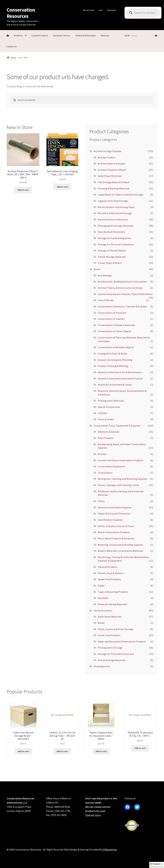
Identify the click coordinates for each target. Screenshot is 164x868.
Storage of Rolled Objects (112, 250)
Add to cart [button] (23, 190)
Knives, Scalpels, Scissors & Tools (116, 526)
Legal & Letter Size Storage (113, 201)
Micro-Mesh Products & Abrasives (116, 538)
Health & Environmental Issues (115, 385)
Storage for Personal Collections (116, 244)
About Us (105, 36)
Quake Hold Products (109, 579)
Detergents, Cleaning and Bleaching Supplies (122, 479)
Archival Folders (107, 157)
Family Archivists (103, 610)
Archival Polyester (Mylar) (112, 170)
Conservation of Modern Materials (116, 325)
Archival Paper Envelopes (112, 164)
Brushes (102, 454)
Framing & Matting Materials (114, 188)
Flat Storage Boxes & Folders (114, 182)
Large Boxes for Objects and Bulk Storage (120, 195)
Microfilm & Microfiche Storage (115, 213)
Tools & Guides (106, 419)
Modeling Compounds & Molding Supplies (120, 545)
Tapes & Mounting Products (113, 592)
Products (18, 36)
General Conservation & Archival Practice (120, 378)
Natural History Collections (113, 219)
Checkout (111, 10)
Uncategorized (102, 666)
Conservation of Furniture (112, 313)
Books (97, 269)
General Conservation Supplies (115, 507)
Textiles (102, 413)
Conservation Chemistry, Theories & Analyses (123, 306)
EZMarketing (110, 850)
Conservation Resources (21, 13)
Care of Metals (106, 300)
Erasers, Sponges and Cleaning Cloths (118, 485)
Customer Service (62, 36)
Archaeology (105, 275)
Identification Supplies (110, 520)
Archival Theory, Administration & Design (120, 288)
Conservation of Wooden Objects (116, 347)
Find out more (93, 815)
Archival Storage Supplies (108, 151)
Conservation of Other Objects (115, 331)
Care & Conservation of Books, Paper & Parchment (125, 294)
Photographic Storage (110, 648)
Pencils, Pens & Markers (111, 573)
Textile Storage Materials (112, 257)
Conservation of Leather (111, 319)
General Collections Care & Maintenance (120, 372)
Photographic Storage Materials (116, 226)
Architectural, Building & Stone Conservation (122, 282)
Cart (100, 10)
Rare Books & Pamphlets (111, 232)
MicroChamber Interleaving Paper (116, 207)
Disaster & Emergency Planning (115, 360)
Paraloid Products (108, 567)
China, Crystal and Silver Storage (116, 629)
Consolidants (105, 473)
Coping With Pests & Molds (113, 354)
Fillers (101, 501)
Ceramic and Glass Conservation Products (121, 460)
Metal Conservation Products (114, 532)
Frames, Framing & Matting (113, 366)
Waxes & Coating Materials (112, 604)
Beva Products (106, 438)
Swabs (101, 586)
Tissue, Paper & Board (110, 263)
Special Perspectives (109, 407)
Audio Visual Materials (110, 176)
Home (13, 58)
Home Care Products (109, 635)
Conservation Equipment (111, 466)
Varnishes (103, 598)
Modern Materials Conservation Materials (120, 551)
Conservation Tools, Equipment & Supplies (117, 426)
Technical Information (86, 36)
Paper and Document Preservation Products (122, 641)
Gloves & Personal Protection (114, 514)
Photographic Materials (111, 401)
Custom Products (40, 36)
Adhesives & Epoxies (109, 432)
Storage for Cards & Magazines (115, 238)
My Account (89, 10)
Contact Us (12, 46)
